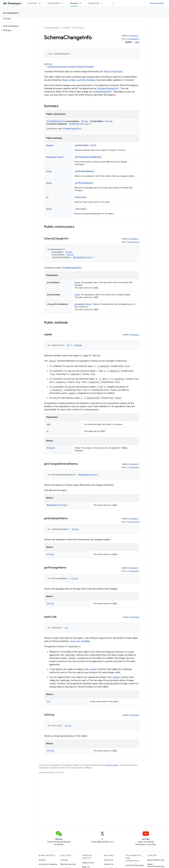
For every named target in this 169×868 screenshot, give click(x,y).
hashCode (80, 197)
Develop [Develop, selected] (74, 3)
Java (137, 42)
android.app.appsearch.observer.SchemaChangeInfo (71, 67)
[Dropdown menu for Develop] (81, 3)
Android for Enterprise (48, 864)
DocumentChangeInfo (108, 88)
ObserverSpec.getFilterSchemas (79, 80)
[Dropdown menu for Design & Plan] (63, 3)
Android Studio (157, 3)
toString (80, 209)
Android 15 (108, 860)
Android (42, 860)
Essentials (32, 3)
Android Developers (52, 28)
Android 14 (109, 864)
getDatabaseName (84, 171)
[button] (17, 30)
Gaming (64, 860)
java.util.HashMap (80, 641)
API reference (11, 13)
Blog (115, 3)
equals (78, 145)
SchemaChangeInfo (102, 92)
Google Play (94, 3)
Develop (66, 28)
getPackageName (83, 183)
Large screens (88, 863)
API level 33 (134, 36)
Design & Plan (54, 3)
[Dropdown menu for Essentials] (41, 3)
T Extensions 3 (133, 39)
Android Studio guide (135, 865)
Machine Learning (68, 864)
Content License (112, 765)
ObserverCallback (113, 72)
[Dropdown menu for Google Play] (103, 3)
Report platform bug (156, 860)
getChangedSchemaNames (87, 157)
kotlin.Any (48, 64)
